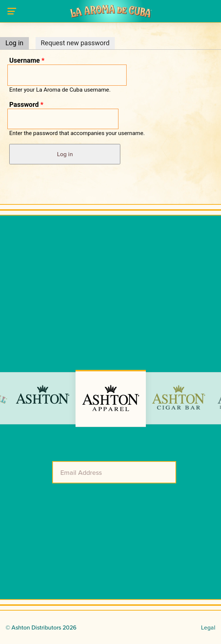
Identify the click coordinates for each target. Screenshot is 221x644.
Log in (17, 43)
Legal (208, 627)
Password (26, 104)
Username (27, 60)
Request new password (75, 43)
